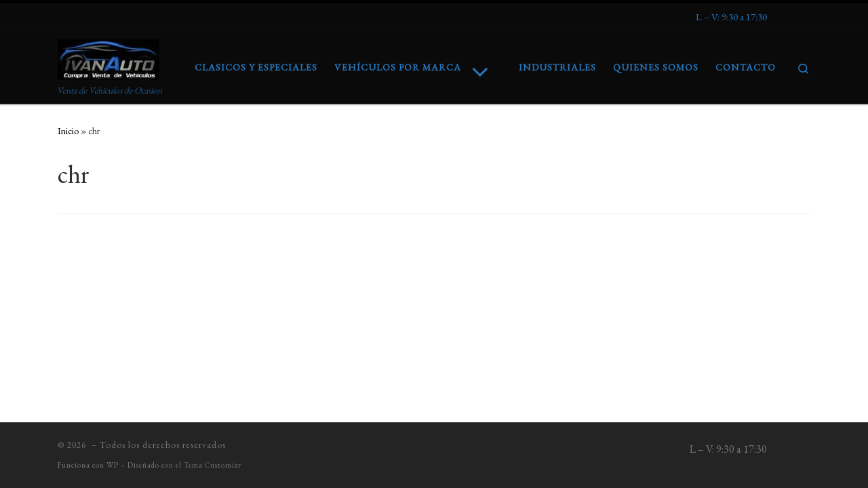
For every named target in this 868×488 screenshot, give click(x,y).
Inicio (68, 131)
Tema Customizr (213, 465)
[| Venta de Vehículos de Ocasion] (108, 56)
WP (113, 465)
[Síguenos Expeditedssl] (731, 17)
